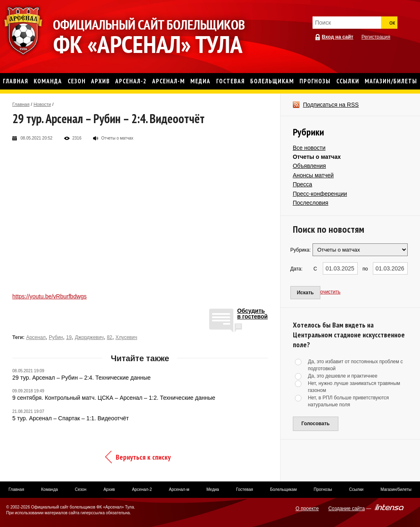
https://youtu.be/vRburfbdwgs (49, 296)
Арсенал (36, 337)
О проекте (307, 509)
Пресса (302, 184)
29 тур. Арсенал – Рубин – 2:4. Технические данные (81, 378)
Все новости (309, 148)
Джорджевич (89, 337)
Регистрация (376, 37)
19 (69, 337)
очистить (330, 292)
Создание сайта (346, 509)
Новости (42, 104)
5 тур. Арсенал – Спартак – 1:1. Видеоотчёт (71, 418)
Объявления (309, 166)
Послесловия (311, 203)
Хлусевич (127, 337)
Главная (21, 104)
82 (109, 337)
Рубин (56, 337)
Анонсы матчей (313, 175)
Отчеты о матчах (317, 157)
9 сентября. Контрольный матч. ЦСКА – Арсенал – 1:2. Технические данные (114, 398)
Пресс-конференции (320, 194)
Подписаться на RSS (331, 105)
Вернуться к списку (143, 457)
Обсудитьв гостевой (252, 314)
